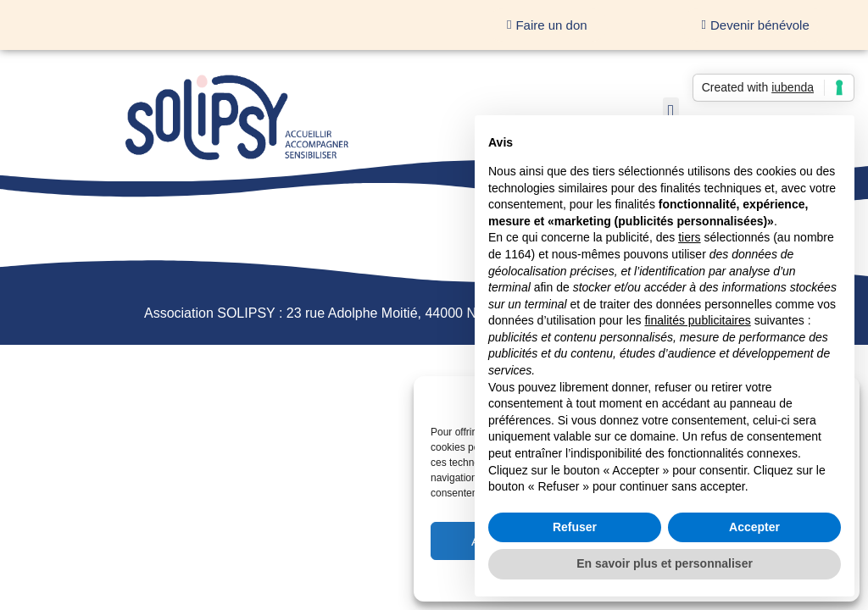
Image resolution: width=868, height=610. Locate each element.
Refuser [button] (575, 527)
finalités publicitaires (697, 320)
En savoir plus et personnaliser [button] (665, 563)
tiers (689, 237)
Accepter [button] (754, 527)
